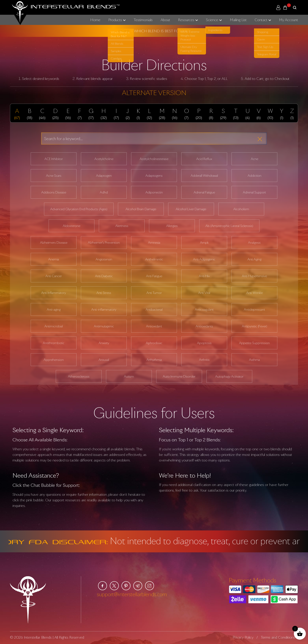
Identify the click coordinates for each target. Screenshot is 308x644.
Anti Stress (104, 293)
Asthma (254, 360)
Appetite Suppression (254, 343)
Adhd (104, 192)
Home (95, 20)
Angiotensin (104, 259)
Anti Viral (204, 293)
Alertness (122, 226)
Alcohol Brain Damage (141, 209)
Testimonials (143, 20)
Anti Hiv (204, 276)
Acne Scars (54, 176)
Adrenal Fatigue (204, 192)
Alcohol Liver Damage (191, 209)
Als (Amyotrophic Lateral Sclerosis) (229, 226)
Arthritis (204, 360)
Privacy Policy (243, 637)
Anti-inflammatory (104, 309)
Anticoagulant (204, 309)
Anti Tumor (154, 293)
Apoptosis (204, 343)
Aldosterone (72, 226)
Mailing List (238, 20)
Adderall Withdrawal (204, 176)
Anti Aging (254, 259)
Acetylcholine (104, 159)
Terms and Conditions (278, 637)
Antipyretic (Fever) (255, 326)
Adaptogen (104, 176)
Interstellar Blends (38, 637)
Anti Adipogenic (204, 259)
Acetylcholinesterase (154, 159)
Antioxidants (204, 326)
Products (115, 20)
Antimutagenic (104, 326)
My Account (289, 20)
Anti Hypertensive (254, 276)
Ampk (204, 242)
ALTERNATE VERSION (154, 93)
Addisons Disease (54, 192)
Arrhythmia (154, 360)
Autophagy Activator (229, 376)
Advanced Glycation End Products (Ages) (79, 209)
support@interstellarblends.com (132, 594)
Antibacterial (154, 309)
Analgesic (255, 242)
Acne (255, 159)
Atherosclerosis (79, 376)
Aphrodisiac (154, 343)
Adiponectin (154, 192)
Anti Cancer (54, 276)
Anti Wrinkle (255, 293)
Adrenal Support (254, 192)
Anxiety (104, 343)
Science (212, 20)
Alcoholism (241, 209)
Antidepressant (254, 309)
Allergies (172, 226)
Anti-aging (54, 309)
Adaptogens (154, 176)
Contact (261, 20)
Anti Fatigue (154, 276)
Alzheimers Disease (54, 242)
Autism (129, 376)
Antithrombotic (54, 343)
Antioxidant (154, 326)
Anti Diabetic (104, 276)
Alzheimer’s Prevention (104, 242)
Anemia (54, 259)
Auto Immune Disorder (179, 376)
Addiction (255, 176)
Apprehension (54, 360)
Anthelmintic (154, 259)
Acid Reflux (204, 159)
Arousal (104, 360)
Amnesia (154, 242)
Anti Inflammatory (54, 293)
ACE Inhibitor (54, 159)
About (165, 20)
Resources (186, 20)
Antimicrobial (54, 326)
